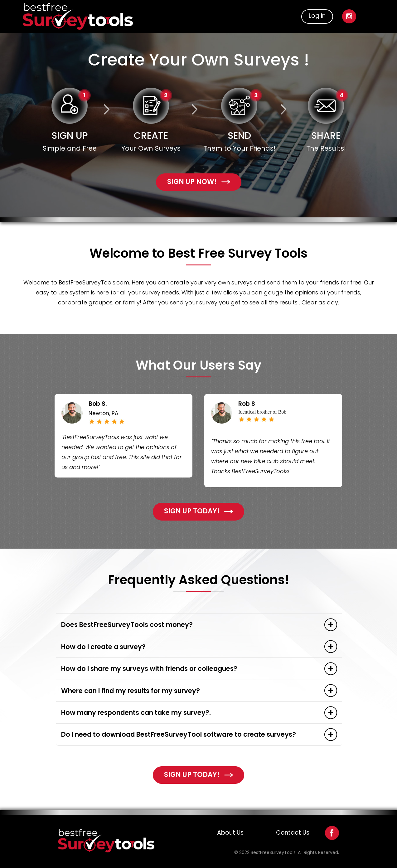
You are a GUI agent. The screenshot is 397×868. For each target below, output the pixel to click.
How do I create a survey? (103, 647)
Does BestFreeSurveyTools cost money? (127, 625)
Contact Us (293, 833)
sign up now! (199, 182)
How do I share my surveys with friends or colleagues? (149, 669)
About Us (230, 833)
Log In (317, 16)
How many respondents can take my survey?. (136, 713)
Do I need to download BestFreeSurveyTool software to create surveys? (179, 734)
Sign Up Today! (198, 511)
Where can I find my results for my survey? (131, 691)
